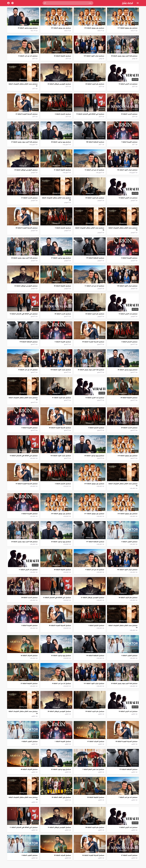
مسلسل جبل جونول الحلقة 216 (94, 28)
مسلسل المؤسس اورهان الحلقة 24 (59, 84)
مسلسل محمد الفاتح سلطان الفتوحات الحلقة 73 (23, 798)
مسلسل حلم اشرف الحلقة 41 (62, 398)
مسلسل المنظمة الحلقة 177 (95, 542)
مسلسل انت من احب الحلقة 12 (94, 170)
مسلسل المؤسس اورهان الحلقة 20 (59, 711)
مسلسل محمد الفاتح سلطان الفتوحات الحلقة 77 (23, 399)
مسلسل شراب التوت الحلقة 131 (94, 683)
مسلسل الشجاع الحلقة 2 (63, 484)
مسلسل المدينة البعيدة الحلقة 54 (93, 855)
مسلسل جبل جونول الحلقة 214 (128, 456)
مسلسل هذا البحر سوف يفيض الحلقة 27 (24, 142)
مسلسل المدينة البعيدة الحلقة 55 (126, 741)
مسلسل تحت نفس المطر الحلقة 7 (93, 769)
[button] (45, 3)
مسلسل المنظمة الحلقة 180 (95, 142)
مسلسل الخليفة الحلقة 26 (96, 797)
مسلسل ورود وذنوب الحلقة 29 (28, 28)
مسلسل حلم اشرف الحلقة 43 (95, 198)
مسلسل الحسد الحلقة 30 (63, 314)
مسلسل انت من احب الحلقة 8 (61, 683)
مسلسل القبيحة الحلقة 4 (30, 428)
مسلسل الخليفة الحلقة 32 (62, 56)
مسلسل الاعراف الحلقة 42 (29, 656)
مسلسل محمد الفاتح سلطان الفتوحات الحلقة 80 (56, 199)
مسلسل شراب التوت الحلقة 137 (94, 56)
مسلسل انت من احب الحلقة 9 (95, 570)
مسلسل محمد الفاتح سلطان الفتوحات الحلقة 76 (123, 485)
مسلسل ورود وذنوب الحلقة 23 (61, 656)
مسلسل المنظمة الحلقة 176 (95, 656)
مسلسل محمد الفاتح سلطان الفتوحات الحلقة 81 (23, 85)
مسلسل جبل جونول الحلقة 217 (128, 28)
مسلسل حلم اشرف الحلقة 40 (128, 598)
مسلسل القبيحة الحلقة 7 (129, 142)
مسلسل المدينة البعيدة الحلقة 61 (27, 114)
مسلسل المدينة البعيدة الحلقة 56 (60, 625)
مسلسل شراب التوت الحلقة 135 (127, 286)
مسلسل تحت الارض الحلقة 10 (128, 711)
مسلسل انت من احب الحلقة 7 (128, 797)
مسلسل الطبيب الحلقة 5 (129, 656)
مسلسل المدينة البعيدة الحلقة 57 (27, 484)
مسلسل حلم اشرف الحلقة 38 (95, 827)
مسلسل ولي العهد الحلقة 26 (61, 797)
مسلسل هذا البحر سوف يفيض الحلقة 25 (91, 370)
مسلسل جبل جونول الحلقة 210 (61, 514)
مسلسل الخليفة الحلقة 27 (29, 683)
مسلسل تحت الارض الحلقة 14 (128, 198)
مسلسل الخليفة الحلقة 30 (62, 286)
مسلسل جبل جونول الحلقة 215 (61, 28)
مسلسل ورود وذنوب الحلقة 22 (61, 769)
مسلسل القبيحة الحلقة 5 (63, 342)
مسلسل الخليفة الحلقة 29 (129, 398)
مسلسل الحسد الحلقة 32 (129, 114)
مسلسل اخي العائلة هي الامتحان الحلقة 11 (24, 827)
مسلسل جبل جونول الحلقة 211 (94, 514)
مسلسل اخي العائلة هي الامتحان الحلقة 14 (24, 314)
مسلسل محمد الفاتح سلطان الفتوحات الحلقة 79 (123, 229)
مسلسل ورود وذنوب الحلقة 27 (61, 258)
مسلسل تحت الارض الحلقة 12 (95, 398)
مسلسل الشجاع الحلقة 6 (63, 114)
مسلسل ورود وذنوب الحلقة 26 (128, 370)
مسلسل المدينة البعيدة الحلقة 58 (60, 428)
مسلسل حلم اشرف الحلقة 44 (95, 84)
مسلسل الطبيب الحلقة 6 (129, 542)
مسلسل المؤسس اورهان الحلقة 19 (59, 827)
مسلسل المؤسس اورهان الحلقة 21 (93, 598)
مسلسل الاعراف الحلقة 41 (96, 741)
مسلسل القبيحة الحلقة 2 (30, 625)
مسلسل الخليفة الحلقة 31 (62, 170)
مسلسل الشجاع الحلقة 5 (63, 228)
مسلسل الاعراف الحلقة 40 (29, 769)
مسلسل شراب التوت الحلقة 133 (61, 456)
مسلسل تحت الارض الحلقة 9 (128, 827)
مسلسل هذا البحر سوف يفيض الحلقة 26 (24, 258)
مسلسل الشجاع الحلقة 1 (96, 625)
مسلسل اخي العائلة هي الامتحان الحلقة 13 (24, 456)
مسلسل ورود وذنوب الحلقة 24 (61, 542)
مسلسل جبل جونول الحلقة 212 (128, 514)
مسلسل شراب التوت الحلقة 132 (127, 570)
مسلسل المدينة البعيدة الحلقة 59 (93, 342)
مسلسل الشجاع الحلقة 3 (96, 428)
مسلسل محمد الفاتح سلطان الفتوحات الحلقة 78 (90, 229)
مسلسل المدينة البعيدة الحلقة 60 (27, 228)
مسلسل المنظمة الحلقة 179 (95, 258)
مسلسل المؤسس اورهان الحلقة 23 (26, 170)
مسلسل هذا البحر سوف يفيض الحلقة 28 (124, 56)
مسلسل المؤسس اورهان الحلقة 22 (26, 286)
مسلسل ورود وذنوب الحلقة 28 (61, 142)
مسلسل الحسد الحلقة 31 (29, 198)
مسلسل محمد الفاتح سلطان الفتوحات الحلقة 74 (23, 712)
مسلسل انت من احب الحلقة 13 (28, 56)
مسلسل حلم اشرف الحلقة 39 (95, 711)
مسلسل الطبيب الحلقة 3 (30, 855)
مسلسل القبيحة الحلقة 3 (30, 514)
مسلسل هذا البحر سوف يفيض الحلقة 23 (124, 683)
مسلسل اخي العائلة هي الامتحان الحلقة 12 (57, 598)
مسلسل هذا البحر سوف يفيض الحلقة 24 (24, 542)
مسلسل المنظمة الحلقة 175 (128, 769)
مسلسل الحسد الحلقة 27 (129, 855)
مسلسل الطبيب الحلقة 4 (30, 741)
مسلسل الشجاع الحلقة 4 (129, 342)
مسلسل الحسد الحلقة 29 (129, 428)
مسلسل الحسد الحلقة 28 (29, 598)
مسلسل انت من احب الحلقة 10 (28, 370)
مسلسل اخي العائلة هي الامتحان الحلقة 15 (90, 114)
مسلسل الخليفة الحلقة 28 (62, 570)
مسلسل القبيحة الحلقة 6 (129, 258)
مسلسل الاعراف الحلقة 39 (63, 855)
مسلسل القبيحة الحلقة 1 (63, 741)
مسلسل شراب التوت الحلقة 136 (127, 170)
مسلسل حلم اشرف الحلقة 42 (95, 314)
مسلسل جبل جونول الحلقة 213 (94, 484)
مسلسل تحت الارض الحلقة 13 (128, 314)
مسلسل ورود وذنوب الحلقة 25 (94, 456)
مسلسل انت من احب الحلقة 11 (94, 286)
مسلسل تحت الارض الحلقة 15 (128, 84)
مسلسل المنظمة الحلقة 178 (28, 342)
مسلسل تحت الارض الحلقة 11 (28, 570)
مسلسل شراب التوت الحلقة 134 (61, 370)
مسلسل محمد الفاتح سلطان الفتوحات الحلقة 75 (123, 627)
